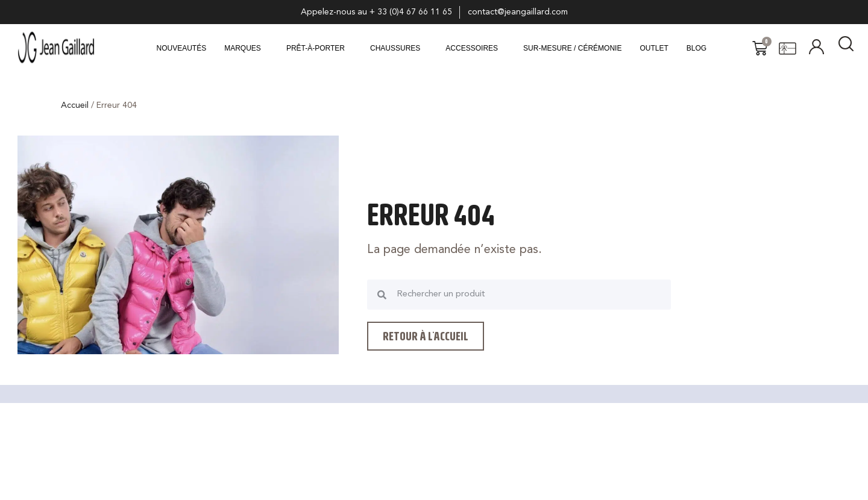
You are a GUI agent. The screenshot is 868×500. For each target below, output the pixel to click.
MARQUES (243, 48)
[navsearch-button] (846, 48)
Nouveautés (182, 48)
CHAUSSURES (395, 48)
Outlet (654, 48)
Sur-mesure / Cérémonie (572, 48)
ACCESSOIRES (472, 48)
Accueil (75, 105)
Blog (697, 48)
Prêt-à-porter (316, 48)
